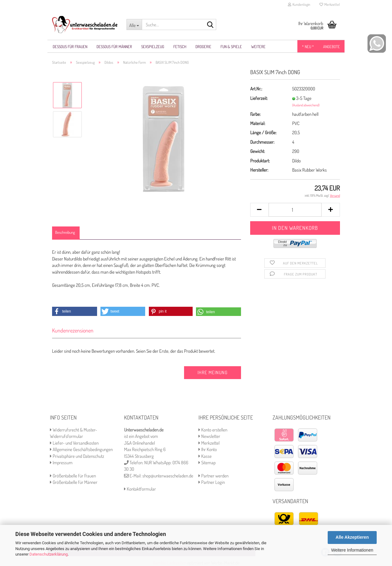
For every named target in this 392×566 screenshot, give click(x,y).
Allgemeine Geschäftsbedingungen (81, 449)
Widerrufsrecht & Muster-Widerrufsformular (73, 433)
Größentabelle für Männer (74, 482)
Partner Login (212, 482)
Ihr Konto (208, 449)
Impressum (61, 463)
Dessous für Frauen (70, 47)
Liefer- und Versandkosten (74, 443)
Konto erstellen (213, 430)
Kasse (205, 456)
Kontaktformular (140, 489)
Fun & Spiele (231, 47)
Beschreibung (65, 232)
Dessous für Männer (114, 47)
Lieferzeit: (259, 98)
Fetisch (180, 47)
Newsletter (209, 436)
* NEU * (308, 47)
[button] (75, 311)
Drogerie (203, 47)
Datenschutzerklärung (49, 554)
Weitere (258, 47)
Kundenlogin (299, 4)
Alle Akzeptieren (352, 537)
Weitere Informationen (352, 550)
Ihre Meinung (213, 372)
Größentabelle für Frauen (73, 476)
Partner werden (213, 476)
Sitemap (207, 463)
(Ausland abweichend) (306, 105)
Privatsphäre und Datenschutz (77, 456)
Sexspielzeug (153, 47)
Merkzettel (330, 4)
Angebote (332, 47)
